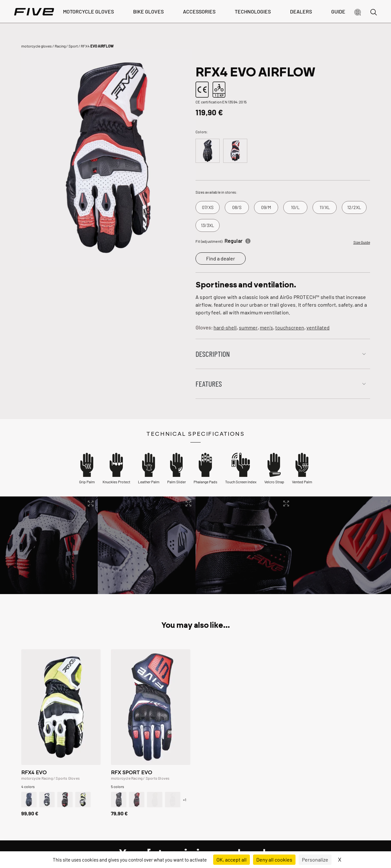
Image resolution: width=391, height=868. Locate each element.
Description (213, 354)
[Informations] (248, 240)
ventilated (318, 327)
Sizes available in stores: (216, 192)
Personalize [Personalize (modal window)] (315, 859)
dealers (301, 11)
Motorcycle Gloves (88, 11)
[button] (358, 12)
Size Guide (362, 242)
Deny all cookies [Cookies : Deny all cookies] (274, 859)
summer (248, 327)
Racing (60, 46)
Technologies (253, 11)
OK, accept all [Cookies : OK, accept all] (232, 859)
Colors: (202, 132)
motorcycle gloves (36, 46)
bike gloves (148, 11)
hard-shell (225, 327)
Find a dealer (221, 258)
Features (209, 384)
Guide (338, 11)
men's (266, 327)
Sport (73, 46)
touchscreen (290, 327)
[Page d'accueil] (34, 12)
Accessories (199, 11)
